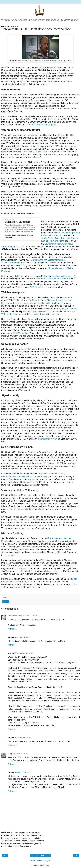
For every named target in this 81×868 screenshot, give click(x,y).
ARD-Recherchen (38, 287)
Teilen (6, 602)
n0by (10, 754)
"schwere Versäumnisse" (63, 276)
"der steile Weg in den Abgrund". (42, 125)
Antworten (12, 629)
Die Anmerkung (15, 616)
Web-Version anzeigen (41, 861)
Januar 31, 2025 (30, 616)
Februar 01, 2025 (21, 754)
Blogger (46, 865)
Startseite (41, 855)
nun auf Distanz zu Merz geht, (52, 279)
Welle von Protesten (69, 309)
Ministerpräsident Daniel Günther (34, 152)
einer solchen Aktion (48, 439)
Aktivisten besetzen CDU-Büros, (43, 311)
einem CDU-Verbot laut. (18, 333)
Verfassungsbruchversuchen (34, 428)
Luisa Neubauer (38, 314)
